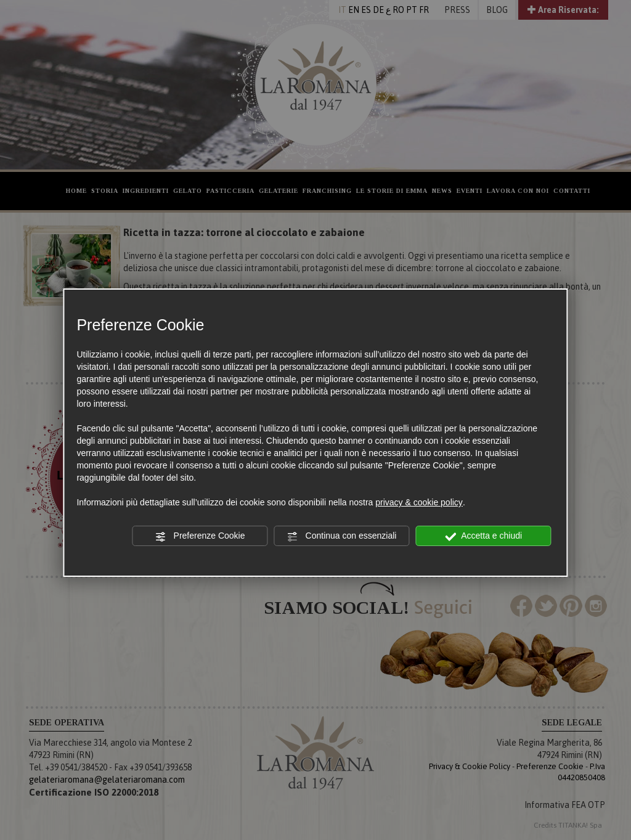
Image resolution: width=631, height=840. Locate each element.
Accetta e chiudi (483, 536)
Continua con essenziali (342, 536)
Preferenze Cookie (200, 536)
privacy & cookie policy (419, 502)
